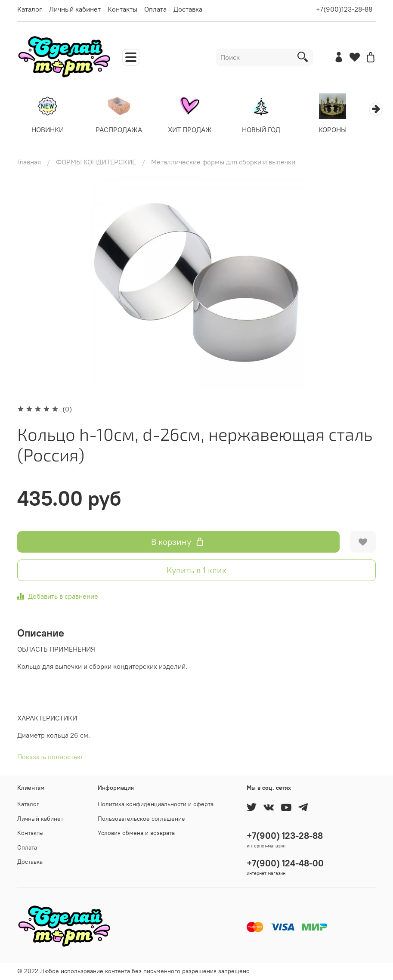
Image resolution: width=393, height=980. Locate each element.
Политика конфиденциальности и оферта (156, 804)
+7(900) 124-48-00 (285, 863)
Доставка (188, 9)
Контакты (122, 9)
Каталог (30, 9)
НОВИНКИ (49, 131)
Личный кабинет (75, 9)
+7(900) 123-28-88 (285, 836)
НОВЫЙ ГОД (270, 131)
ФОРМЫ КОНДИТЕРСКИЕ (96, 163)
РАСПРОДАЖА (123, 131)
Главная (29, 163)
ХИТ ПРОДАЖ (196, 131)
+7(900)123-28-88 (344, 9)
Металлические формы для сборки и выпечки (223, 163)
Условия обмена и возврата (136, 833)
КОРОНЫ (344, 131)
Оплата (155, 9)
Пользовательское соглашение (141, 819)
